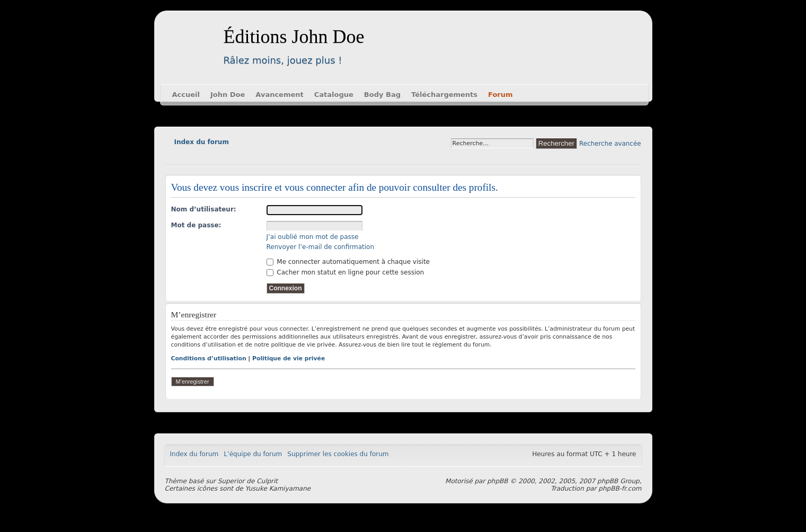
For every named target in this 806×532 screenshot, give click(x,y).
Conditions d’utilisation (209, 358)
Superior (231, 481)
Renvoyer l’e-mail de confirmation (321, 247)
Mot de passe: (196, 225)
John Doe (228, 95)
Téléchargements (444, 95)
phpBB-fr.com (620, 489)
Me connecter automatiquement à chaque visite (348, 262)
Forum (501, 95)
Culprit (267, 481)
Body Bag (382, 95)
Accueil (186, 95)
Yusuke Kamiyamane (278, 489)
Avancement (279, 95)
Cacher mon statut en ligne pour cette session (346, 272)
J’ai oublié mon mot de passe (313, 237)
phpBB (497, 481)
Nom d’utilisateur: (204, 209)
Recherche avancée (610, 144)
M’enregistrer (193, 382)
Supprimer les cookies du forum (338, 454)
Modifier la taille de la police (173, 157)
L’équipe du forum (253, 454)
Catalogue (334, 95)
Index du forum (202, 142)
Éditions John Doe (294, 37)
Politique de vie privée (289, 358)
